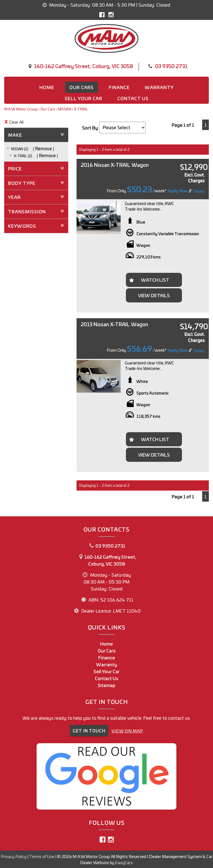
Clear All (16, 122)
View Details (154, 295)
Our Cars (82, 87)
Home (47, 87)
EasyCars (124, 862)
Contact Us (107, 678)
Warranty (159, 87)
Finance (119, 87)
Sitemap (106, 685)
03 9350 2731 (171, 66)
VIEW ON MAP (127, 731)
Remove (44, 148)
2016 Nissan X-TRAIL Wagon (115, 165)
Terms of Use (42, 856)
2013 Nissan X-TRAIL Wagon (114, 324)
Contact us (133, 98)
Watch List (155, 280)
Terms (199, 191)
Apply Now (178, 191)
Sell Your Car (83, 98)
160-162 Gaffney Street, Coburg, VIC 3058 (84, 66)
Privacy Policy (14, 856)
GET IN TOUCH (89, 731)
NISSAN (65, 109)
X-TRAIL (81, 109)
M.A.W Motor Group (21, 109)
